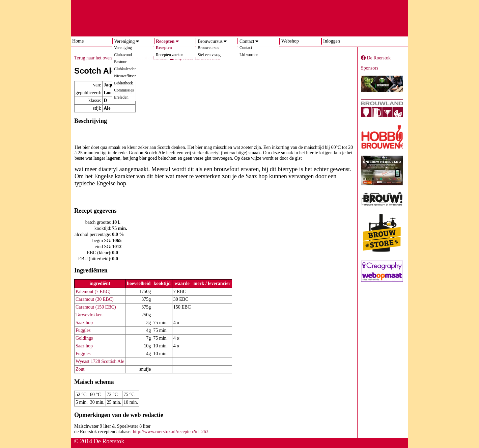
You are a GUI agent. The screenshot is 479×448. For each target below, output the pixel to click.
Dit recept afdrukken (145, 58)
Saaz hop (84, 323)
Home (78, 41)
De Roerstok (376, 58)
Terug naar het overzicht (97, 58)
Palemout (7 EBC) (93, 292)
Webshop (290, 41)
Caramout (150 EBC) (96, 307)
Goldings (84, 338)
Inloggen (332, 41)
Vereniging (124, 41)
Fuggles (83, 330)
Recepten (165, 41)
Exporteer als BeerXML (195, 58)
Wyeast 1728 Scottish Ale (100, 361)
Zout (80, 369)
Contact (247, 41)
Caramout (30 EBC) (95, 299)
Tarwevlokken (89, 315)
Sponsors (370, 68)
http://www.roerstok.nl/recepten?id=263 (171, 432)
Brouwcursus (210, 41)
